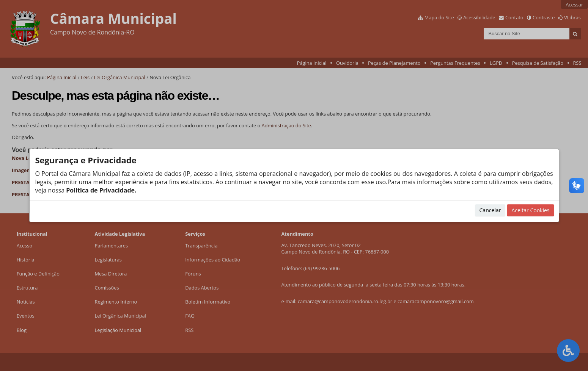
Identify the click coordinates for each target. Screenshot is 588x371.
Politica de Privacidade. (100, 190)
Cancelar (490, 210)
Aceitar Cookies (530, 210)
